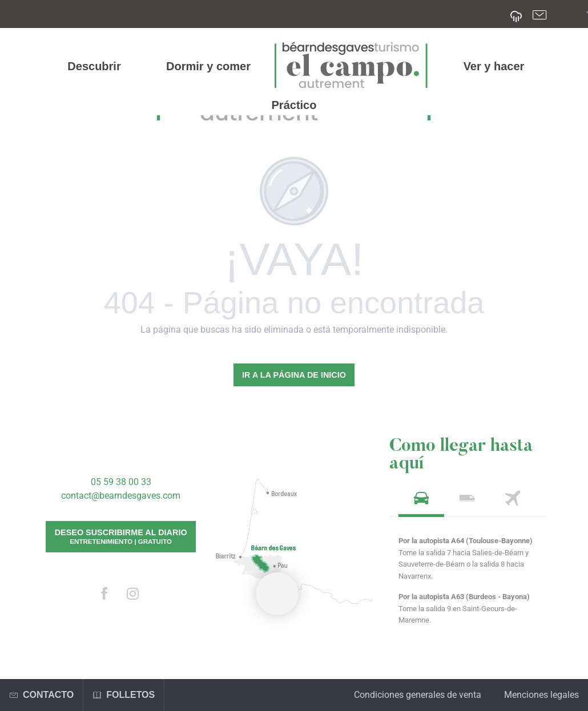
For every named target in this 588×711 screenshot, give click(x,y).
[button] (578, 14)
